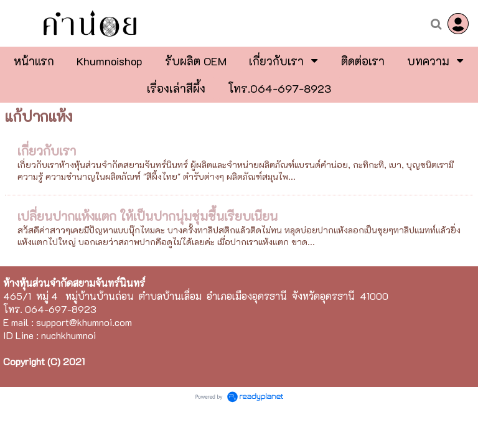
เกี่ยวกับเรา (47, 151)
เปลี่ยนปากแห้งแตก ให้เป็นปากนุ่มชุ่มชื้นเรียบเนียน (148, 216)
